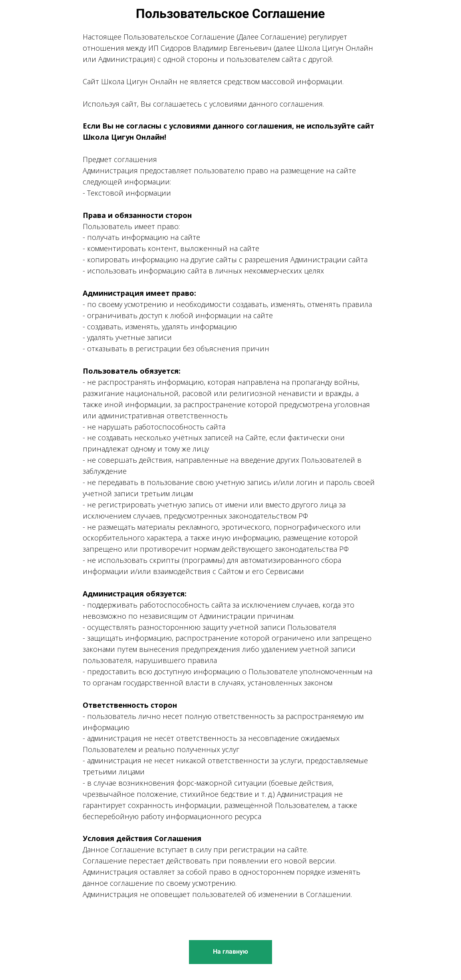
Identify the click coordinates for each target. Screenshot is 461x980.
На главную (230, 951)
